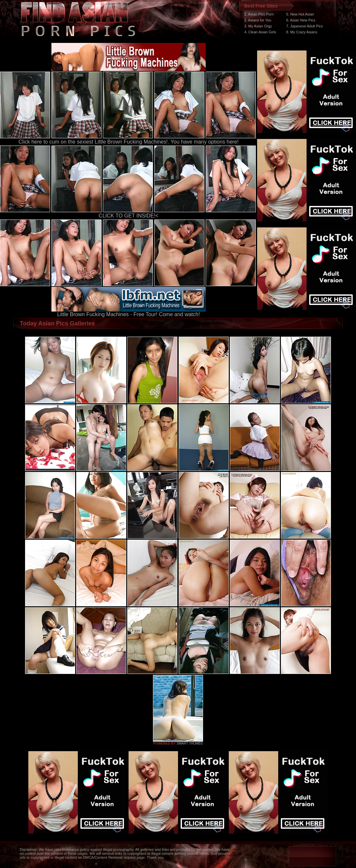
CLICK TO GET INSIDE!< (129, 216)
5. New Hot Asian (300, 14)
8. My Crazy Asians (302, 32)
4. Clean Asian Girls (260, 32)
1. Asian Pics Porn (259, 14)
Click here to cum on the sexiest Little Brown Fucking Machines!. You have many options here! (129, 142)
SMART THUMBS (190, 743)
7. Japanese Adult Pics (304, 26)
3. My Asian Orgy (258, 26)
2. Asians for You (258, 20)
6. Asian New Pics (301, 20)
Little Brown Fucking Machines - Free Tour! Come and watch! (129, 312)
